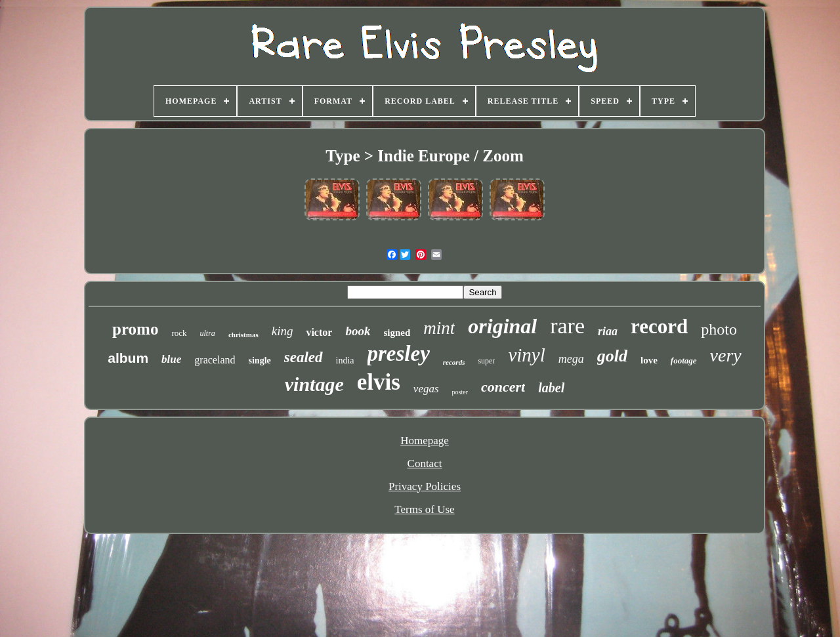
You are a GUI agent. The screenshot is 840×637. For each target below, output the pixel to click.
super (486, 361)
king (283, 331)
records (454, 362)
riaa (608, 331)
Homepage (425, 441)
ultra (208, 333)
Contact (425, 463)
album (128, 358)
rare (567, 326)
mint (439, 328)
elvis (379, 382)
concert (503, 387)
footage (684, 360)
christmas (243, 335)
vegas (426, 389)
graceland (215, 360)
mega (571, 359)
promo (135, 329)
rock (179, 333)
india (345, 360)
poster (460, 392)
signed (397, 333)
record (659, 326)
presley (399, 354)
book (358, 331)
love (649, 360)
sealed (304, 357)
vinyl (526, 355)
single (260, 360)
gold (612, 356)
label (551, 388)
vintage (314, 384)
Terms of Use (424, 509)
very (726, 355)
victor (319, 332)
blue (171, 359)
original (502, 326)
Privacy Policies (425, 486)
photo (719, 329)
